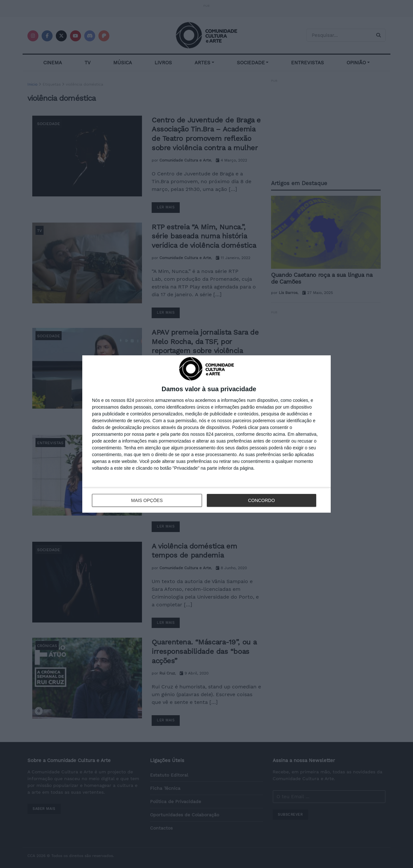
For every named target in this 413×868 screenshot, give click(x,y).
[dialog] (206, 434)
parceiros (145, 400)
